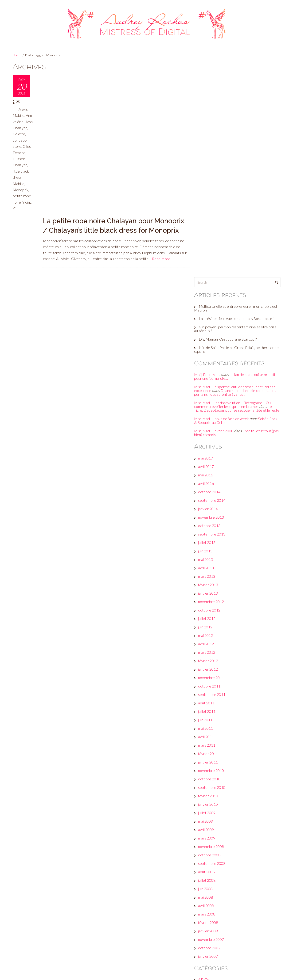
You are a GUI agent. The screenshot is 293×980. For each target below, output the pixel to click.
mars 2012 (209, 442)
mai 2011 (207, 518)
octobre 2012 (211, 400)
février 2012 (210, 451)
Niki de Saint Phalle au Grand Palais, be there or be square (236, 136)
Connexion (208, 928)
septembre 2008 (214, 653)
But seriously (210, 795)
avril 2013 (208, 358)
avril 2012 (208, 434)
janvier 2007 (210, 746)
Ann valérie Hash (22, 122)
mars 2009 (209, 628)
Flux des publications (216, 936)
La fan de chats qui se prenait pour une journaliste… (237, 163)
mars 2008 (209, 704)
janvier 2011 (210, 552)
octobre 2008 (211, 645)
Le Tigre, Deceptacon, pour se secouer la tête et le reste (235, 196)
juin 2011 (207, 510)
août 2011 (208, 493)
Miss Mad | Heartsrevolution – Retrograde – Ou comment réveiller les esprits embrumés (234, 191)
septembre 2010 (214, 577)
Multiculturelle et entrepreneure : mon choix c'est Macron (238, 94)
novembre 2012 (213, 392)
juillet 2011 (209, 501)
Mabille (19, 190)
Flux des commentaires (219, 945)
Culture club (210, 812)
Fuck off (207, 845)
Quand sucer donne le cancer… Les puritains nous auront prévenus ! (237, 179)
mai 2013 (207, 349)
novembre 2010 (213, 560)
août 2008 (208, 662)
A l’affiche (208, 769)
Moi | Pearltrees (209, 161)
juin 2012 (207, 417)
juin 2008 (207, 679)
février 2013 (210, 375)
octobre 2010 (211, 569)
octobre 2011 (211, 476)
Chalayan (20, 134)
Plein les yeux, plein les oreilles (224, 888)
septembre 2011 (214, 484)
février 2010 (210, 586)
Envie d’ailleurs (212, 820)
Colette (19, 140)
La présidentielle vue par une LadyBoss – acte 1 (239, 105)
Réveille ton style (214, 896)
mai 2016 (207, 265)
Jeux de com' (210, 854)
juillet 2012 (209, 408)
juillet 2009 (209, 603)
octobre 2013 (211, 316)
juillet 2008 (209, 670)
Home (17, 55)
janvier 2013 (210, 383)
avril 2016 (208, 273)
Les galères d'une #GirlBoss (222, 871)
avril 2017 (208, 256)
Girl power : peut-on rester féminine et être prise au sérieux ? (237, 115)
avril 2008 (208, 696)
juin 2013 (207, 341)
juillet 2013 (209, 332)
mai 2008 (207, 687)
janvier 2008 (210, 721)
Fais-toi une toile (213, 837)
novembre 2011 (213, 468)
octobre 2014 (211, 282)
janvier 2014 (210, 299)
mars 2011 (209, 535)
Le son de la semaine (216, 862)
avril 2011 (208, 527)
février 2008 (210, 712)
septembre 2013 (214, 324)
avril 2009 (208, 620)
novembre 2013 (213, 307)
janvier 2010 (210, 594)
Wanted (206, 905)
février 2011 (210, 544)
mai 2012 (207, 425)
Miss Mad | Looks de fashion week (223, 209)
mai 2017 (207, 248)
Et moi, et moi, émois (216, 829)
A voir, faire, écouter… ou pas (223, 778)
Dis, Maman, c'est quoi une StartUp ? (230, 125)
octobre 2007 (211, 738)
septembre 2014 (214, 290)
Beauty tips (209, 786)
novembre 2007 (213, 729)
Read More (161, 116)
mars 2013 (209, 366)
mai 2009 (207, 611)
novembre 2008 (213, 636)
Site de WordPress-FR (218, 953)
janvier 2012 (210, 459)
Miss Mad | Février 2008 (216, 221)
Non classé (209, 879)
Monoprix (20, 196)
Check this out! (212, 803)
